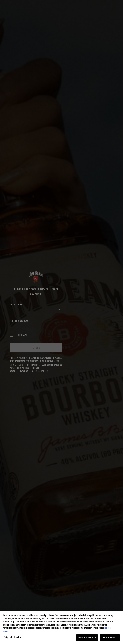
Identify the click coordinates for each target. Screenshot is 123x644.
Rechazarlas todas (110, 637)
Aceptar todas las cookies (87, 637)
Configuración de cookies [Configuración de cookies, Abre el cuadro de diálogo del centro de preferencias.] (12, 637)
